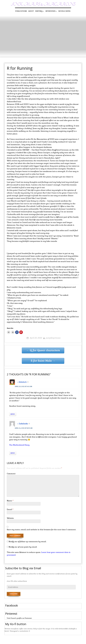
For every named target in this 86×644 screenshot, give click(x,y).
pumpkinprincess (53, 338)
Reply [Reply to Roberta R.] (13, 414)
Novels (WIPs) (64, 11)
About (31, 11)
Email (10, 509)
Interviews (50, 11)
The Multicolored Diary (19, 445)
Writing (39, 11)
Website (10, 518)
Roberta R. (23, 382)
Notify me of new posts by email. (23, 547)
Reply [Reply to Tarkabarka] (13, 453)
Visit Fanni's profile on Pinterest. (19, 618)
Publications (21, 11)
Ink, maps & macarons (43, 4)
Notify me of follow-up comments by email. (27, 542)
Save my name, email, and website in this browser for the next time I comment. (41, 530)
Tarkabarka (23, 424)
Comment (11, 474)
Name (10, 501)
